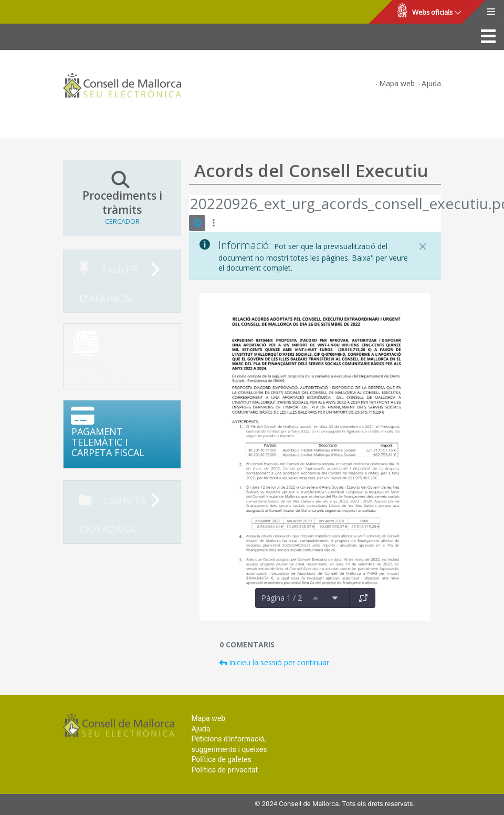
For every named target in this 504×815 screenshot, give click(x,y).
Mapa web (397, 83)
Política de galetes (222, 759)
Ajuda (431, 83)
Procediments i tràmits (122, 198)
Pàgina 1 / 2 (282, 598)
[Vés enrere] (190, 205)
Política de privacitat (225, 770)
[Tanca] (423, 246)
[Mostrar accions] (213, 223)
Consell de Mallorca (44, 12)
